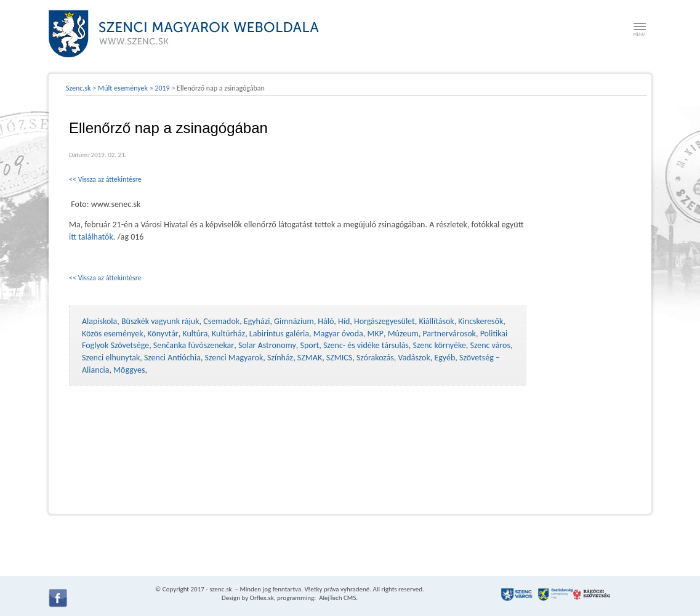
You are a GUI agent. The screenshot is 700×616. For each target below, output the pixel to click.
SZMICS (339, 358)
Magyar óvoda (338, 334)
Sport (309, 345)
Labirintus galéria (279, 334)
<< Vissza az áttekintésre (105, 179)
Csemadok (221, 321)
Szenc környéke (440, 345)
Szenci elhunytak (111, 358)
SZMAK (310, 358)
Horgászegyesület (384, 321)
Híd (344, 321)
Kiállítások (436, 321)
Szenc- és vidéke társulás (366, 345)
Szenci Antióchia (172, 358)
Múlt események (123, 88)
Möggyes (129, 370)
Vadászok (414, 358)
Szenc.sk (78, 88)
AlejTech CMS (337, 598)
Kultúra (195, 334)
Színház (280, 358)
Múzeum (403, 334)
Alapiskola (99, 321)
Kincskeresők (481, 321)
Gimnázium (294, 321)
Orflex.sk (262, 598)
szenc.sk (220, 589)
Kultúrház (228, 334)
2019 (162, 88)
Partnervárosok (449, 334)
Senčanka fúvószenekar (194, 345)
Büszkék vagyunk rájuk (160, 321)
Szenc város (490, 345)
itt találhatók (91, 237)
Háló (326, 321)
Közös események (113, 334)
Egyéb (445, 358)
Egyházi (257, 321)
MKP (375, 334)
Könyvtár (163, 334)
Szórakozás (375, 358)
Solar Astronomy (267, 345)
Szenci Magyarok (234, 358)
